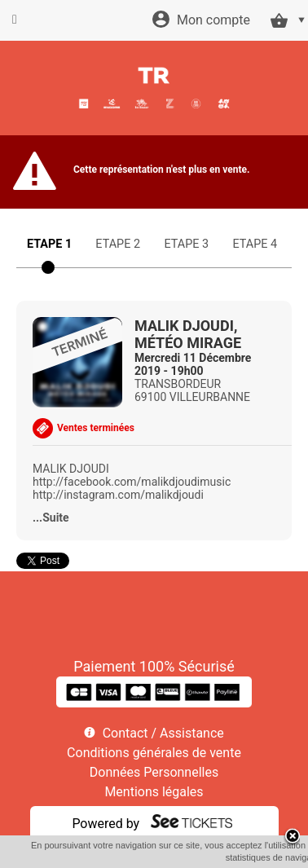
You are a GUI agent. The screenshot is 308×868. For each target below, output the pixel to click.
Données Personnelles (154, 772)
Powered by (106, 824)
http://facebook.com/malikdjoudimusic (132, 482)
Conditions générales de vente (154, 753)
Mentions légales (154, 792)
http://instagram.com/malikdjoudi (118, 495)
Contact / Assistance (163, 733)
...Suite (51, 518)
